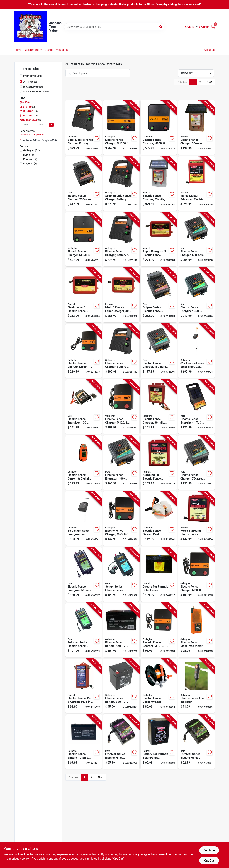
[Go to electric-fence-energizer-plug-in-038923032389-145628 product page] (121, 463)
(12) (30, 159)
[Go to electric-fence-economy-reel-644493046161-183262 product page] (159, 686)
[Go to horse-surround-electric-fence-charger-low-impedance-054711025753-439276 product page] (196, 518)
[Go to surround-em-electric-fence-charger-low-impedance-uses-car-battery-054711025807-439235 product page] (159, 463)
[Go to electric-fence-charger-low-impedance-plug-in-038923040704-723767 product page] (196, 463)
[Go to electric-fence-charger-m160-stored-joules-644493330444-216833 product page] (84, 351)
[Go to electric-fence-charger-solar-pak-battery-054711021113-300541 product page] (159, 183)
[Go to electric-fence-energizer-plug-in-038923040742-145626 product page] (196, 295)
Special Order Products (36, 92)
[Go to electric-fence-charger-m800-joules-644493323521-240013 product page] (159, 127)
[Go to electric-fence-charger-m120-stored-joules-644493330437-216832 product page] (121, 407)
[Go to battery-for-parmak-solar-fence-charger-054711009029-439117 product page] (159, 574)
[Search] (161, 27)
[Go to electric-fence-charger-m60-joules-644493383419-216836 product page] (121, 518)
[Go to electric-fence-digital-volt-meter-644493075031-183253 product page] (196, 630)
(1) (30, 163)
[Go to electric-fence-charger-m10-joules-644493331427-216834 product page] (159, 630)
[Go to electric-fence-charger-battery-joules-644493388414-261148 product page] (121, 239)
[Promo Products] (21, 76)
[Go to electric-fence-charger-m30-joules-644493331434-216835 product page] (196, 574)
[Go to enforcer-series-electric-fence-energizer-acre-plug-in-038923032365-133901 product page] (196, 742)
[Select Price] (51, 125)
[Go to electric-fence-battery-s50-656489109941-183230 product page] (121, 630)
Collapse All (25, 135)
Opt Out (209, 861)
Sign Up (204, 27)
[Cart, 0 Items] (213, 27)
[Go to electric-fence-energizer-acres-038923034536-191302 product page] (196, 407)
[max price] (41, 125)
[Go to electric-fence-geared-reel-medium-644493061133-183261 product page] (159, 518)
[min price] (26, 125)
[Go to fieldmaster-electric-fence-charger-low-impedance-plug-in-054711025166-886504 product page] (84, 295)
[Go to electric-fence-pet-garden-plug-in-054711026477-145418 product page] (84, 686)
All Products (30, 82)
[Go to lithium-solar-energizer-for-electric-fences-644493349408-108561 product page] (84, 518)
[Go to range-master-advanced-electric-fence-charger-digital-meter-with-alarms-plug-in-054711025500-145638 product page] (196, 183)
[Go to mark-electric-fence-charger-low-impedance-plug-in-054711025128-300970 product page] (121, 295)
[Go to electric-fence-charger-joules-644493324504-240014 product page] (121, 127)
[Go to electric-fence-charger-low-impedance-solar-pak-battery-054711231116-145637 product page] (196, 127)
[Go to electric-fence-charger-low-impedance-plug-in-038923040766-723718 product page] (196, 239)
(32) (31, 150)
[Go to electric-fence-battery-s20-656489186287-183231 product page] (121, 686)
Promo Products (32, 76)
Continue (209, 850)
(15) (29, 155)
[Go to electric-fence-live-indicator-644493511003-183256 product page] (196, 686)
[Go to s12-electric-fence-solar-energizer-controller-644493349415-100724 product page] (196, 351)
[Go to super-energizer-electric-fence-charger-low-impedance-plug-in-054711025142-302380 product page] (159, 239)
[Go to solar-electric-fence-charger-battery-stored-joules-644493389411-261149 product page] (121, 183)
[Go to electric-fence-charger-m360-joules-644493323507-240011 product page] (84, 239)
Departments (32, 50)
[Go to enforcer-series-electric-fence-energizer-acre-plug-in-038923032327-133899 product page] (84, 630)
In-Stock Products (33, 87)
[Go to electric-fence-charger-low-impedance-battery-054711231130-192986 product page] (159, 407)
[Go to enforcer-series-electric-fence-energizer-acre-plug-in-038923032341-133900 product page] (121, 742)
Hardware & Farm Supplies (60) (39, 140)
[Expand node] (21, 140)
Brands (49, 50)
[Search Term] (114, 27)
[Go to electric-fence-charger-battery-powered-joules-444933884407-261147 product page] (121, 351)
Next (209, 82)
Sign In (190, 27)
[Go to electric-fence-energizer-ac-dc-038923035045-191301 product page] (84, 407)
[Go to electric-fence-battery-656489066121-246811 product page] (84, 742)
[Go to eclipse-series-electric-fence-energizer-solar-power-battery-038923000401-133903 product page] (159, 295)
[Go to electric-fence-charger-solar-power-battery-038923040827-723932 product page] (84, 183)
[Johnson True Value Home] (31, 27)
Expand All (39, 135)
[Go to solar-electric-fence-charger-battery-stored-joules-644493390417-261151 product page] (84, 127)
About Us (209, 50)
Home (18, 50)
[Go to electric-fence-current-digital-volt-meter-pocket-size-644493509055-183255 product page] (84, 463)
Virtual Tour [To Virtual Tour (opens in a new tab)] (63, 50)
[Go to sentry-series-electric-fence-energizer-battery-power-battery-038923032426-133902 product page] (121, 574)
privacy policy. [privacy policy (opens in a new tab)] (21, 859)
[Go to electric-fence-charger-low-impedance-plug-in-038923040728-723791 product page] (159, 351)
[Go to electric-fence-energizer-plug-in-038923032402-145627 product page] (84, 574)
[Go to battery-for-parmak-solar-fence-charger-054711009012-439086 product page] (159, 742)
